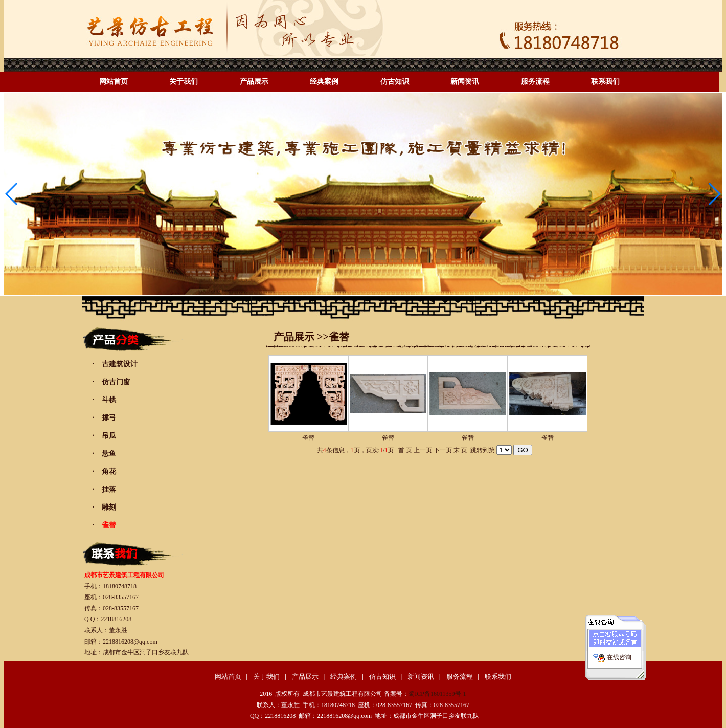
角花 (109, 471)
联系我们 (605, 82)
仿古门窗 (116, 382)
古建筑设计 (120, 364)
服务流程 (535, 82)
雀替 (308, 438)
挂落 (109, 489)
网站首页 (114, 82)
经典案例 (324, 82)
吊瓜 (109, 436)
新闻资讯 (465, 82)
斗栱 (109, 400)
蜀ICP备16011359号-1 (437, 694)
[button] (714, 194)
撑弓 (109, 418)
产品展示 (254, 82)
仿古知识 (395, 82)
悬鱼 (109, 454)
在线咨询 (619, 653)
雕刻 (109, 507)
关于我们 (184, 82)
